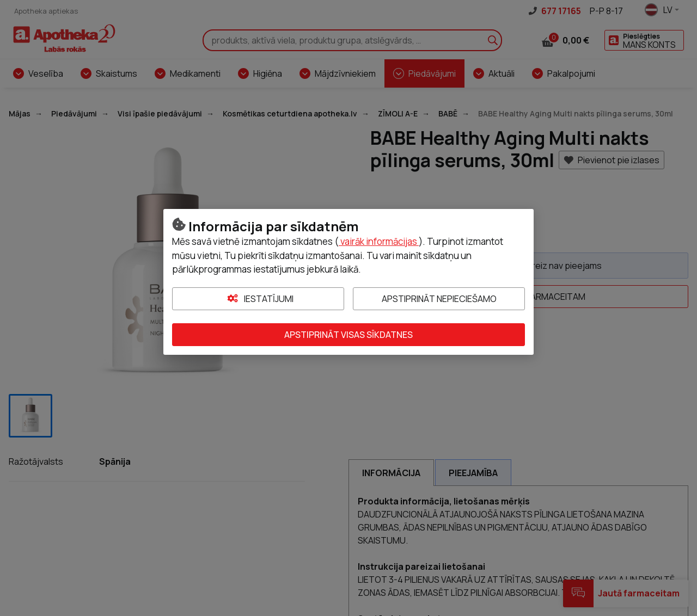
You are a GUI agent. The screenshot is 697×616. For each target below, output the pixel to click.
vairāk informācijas (379, 241)
